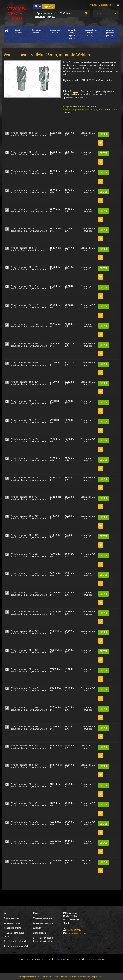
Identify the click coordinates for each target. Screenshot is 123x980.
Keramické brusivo (36, 31)
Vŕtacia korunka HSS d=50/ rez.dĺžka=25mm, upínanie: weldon (29, 862)
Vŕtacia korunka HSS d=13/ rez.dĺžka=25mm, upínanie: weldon (29, 153)
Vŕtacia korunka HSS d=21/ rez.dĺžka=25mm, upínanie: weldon (29, 306)
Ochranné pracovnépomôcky (110, 33)
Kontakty (37, 928)
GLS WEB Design (98, 959)
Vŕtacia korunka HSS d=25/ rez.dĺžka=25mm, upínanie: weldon (29, 383)
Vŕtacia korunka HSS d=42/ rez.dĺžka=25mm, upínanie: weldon (29, 709)
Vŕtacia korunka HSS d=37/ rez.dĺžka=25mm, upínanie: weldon (29, 613)
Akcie (38, 6)
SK (118, 5)
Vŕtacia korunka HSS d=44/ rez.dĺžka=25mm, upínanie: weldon (29, 747)
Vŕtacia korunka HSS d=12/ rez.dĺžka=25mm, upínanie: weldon (29, 134)
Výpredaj (48, 6)
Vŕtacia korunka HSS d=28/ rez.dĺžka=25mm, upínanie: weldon (29, 440)
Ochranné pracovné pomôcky (16, 946)
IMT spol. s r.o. (44, 959)
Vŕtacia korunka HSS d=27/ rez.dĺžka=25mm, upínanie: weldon (29, 421)
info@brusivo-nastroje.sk (77, 933)
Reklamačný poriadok (43, 923)
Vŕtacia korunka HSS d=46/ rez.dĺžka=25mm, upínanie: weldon (29, 785)
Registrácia (106, 5)
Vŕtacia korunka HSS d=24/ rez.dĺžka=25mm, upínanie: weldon (29, 364)
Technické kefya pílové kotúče (72, 34)
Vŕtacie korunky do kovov (85, 106)
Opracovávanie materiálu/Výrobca (45, 15)
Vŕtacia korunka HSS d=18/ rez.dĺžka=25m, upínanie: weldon (28, 249)
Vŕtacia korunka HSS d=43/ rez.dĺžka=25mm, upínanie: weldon (29, 728)
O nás (36, 913)
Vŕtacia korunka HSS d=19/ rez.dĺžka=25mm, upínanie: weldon (29, 268)
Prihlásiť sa (94, 5)
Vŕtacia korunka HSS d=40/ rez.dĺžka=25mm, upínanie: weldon (29, 670)
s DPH (101, 13)
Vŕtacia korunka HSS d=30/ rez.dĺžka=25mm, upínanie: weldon (29, 479)
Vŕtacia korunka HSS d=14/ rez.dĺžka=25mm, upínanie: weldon (29, 172)
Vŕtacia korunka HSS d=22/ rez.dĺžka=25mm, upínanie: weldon (29, 326)
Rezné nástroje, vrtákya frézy (90, 33)
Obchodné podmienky (43, 918)
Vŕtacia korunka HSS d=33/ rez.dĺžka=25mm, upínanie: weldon (29, 536)
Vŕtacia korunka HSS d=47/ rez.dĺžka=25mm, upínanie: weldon (29, 804)
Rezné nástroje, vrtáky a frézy (17, 941)
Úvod (6, 913)
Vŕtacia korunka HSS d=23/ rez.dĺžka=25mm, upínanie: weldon (29, 345)
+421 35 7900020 (74, 930)
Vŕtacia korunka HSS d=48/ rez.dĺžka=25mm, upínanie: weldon (29, 823)
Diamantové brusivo (55, 31)
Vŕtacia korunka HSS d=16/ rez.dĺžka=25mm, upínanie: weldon (29, 211)
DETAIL (104, 134)
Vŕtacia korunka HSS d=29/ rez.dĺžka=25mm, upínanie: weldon (29, 459)
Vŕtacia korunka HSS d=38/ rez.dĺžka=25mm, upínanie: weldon (29, 632)
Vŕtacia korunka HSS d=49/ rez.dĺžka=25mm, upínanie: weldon (29, 843)
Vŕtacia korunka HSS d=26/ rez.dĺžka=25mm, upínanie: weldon (29, 402)
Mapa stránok (39, 933)
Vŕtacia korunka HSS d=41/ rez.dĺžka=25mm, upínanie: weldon (29, 689)
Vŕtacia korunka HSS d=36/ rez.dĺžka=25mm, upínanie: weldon (29, 594)
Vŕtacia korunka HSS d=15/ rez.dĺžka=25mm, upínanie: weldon (29, 191)
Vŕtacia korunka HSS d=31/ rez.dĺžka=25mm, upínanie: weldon (29, 498)
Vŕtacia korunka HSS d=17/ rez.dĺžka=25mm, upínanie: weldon (29, 230)
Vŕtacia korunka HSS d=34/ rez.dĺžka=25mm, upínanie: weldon (29, 555)
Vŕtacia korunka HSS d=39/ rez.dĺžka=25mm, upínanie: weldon (29, 651)
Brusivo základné (18, 31)
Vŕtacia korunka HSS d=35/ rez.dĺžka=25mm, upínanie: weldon (29, 574)
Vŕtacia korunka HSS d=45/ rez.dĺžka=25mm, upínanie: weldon (29, 766)
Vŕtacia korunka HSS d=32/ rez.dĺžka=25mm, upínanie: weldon (29, 517)
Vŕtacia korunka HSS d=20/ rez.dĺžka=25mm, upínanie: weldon (29, 287)
